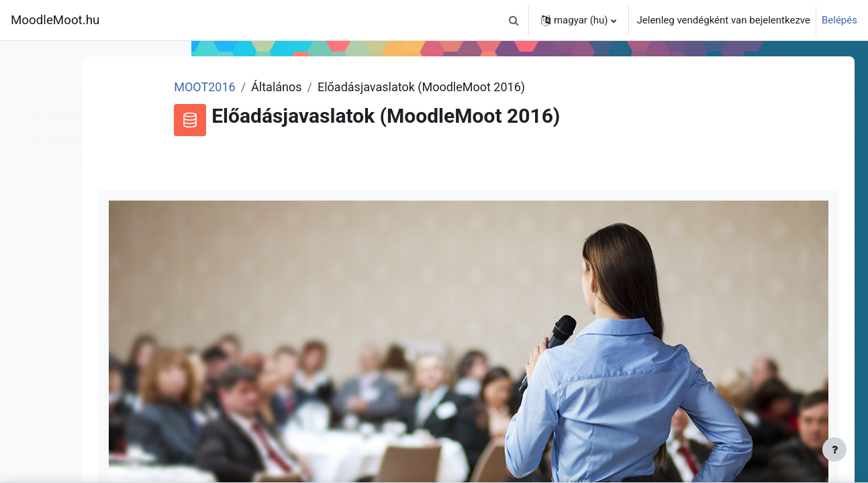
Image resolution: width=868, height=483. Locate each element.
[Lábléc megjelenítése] (834, 449)
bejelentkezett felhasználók (668, 469)
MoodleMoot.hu (55, 20)
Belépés (839, 20)
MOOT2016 (310, 87)
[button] (514, 20)
